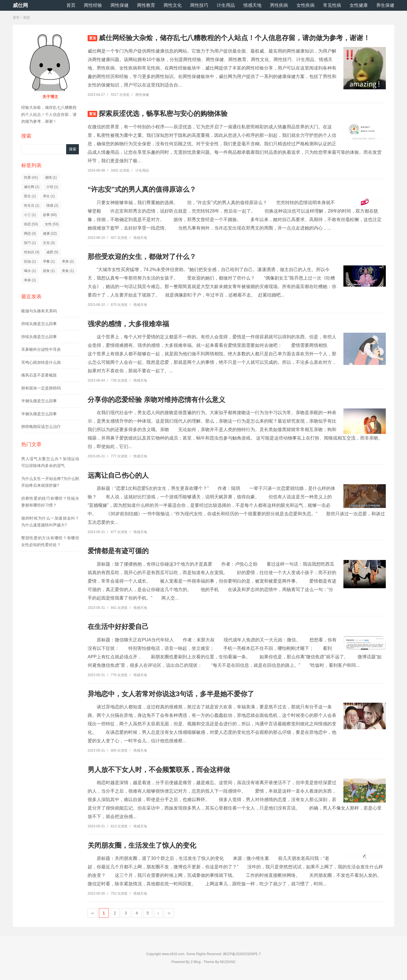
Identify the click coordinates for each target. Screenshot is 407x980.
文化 (49, 243)
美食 (68, 271)
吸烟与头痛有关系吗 (39, 311)
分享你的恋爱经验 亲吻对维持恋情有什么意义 (156, 400)
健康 (50, 233)
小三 (30, 215)
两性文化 (173, 5)
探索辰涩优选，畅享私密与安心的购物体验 (163, 113)
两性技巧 (199, 5)
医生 (30, 196)
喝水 (30, 271)
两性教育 (146, 5)
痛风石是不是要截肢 (39, 375)
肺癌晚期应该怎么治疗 (41, 427)
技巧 (30, 243)
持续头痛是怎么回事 (39, 324)
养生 (49, 196)
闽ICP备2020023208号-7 (242, 954)
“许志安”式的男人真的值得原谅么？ (142, 189)
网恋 (30, 233)
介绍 (52, 187)
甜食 (49, 271)
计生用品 (226, 5)
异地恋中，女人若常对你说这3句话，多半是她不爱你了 (171, 694)
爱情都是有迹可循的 (118, 551)
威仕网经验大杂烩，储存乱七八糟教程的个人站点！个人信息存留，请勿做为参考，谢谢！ (234, 38)
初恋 (31, 224)
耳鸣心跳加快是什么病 (41, 362)
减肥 (52, 252)
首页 (71, 5)
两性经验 (93, 5)
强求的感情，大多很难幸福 (128, 324)
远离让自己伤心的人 (118, 475)
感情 (51, 178)
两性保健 (120, 5)
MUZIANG (228, 962)
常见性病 (332, 5)
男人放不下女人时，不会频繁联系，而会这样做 (159, 770)
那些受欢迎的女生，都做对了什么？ (142, 257)
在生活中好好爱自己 (118, 627)
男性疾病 (279, 5)
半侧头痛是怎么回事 (39, 401)
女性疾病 (306, 5)
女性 (52, 224)
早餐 (49, 261)
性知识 (32, 252)
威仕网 (20, 5)
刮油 (30, 261)
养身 (68, 261)
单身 (30, 280)
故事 (50, 215)
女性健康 (359, 5)
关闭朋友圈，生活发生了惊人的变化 (142, 845)
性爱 (31, 178)
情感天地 (252, 5)
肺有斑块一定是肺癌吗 (41, 388)
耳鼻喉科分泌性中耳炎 (41, 349)
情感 (52, 205)
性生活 (32, 205)
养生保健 (385, 5)
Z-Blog (195, 962)
